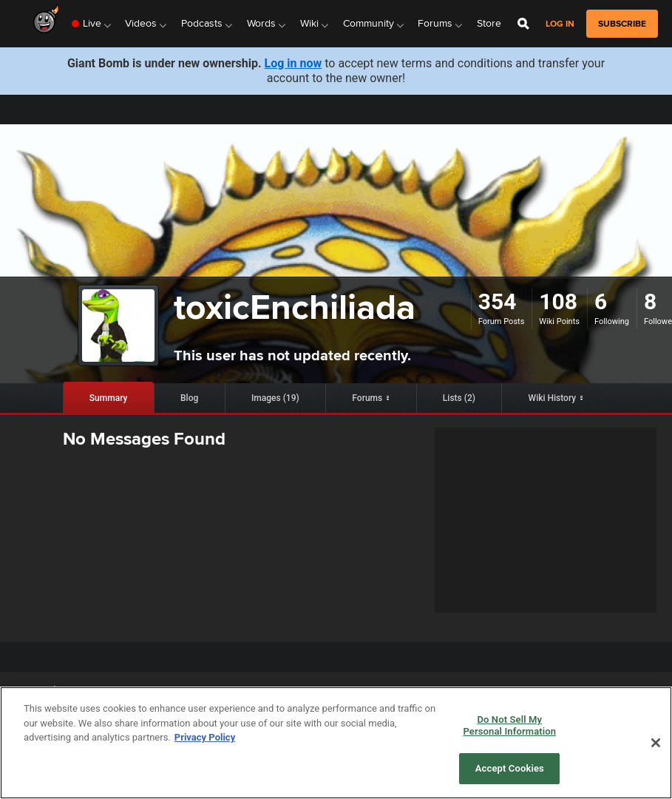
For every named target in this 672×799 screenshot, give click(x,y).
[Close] (656, 743)
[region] (336, 743)
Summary (109, 398)
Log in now (293, 63)
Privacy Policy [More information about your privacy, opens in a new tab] (205, 737)
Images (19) (275, 398)
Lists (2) (459, 398)
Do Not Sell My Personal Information (509, 725)
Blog (189, 398)
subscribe (622, 24)
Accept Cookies (510, 768)
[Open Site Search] (523, 24)
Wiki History (553, 398)
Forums (367, 398)
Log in (560, 24)
